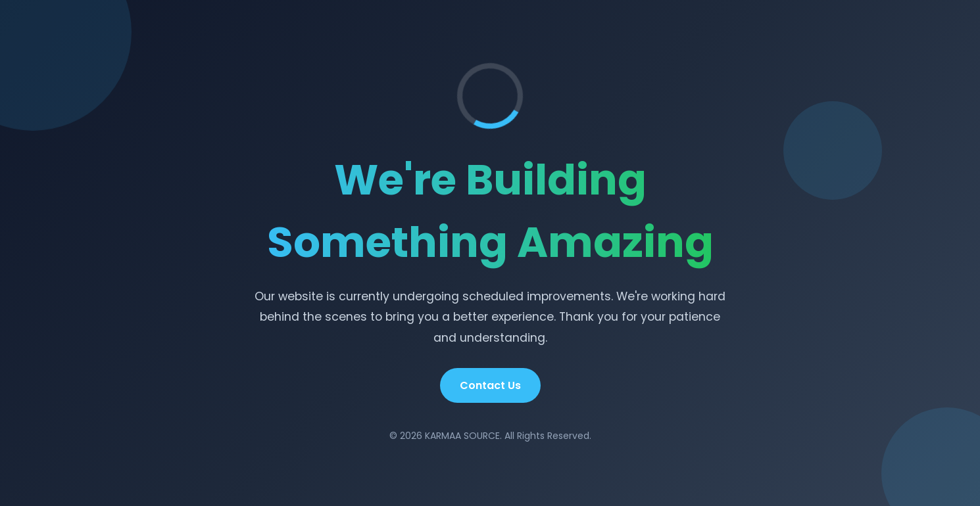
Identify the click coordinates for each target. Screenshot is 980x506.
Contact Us (490, 385)
